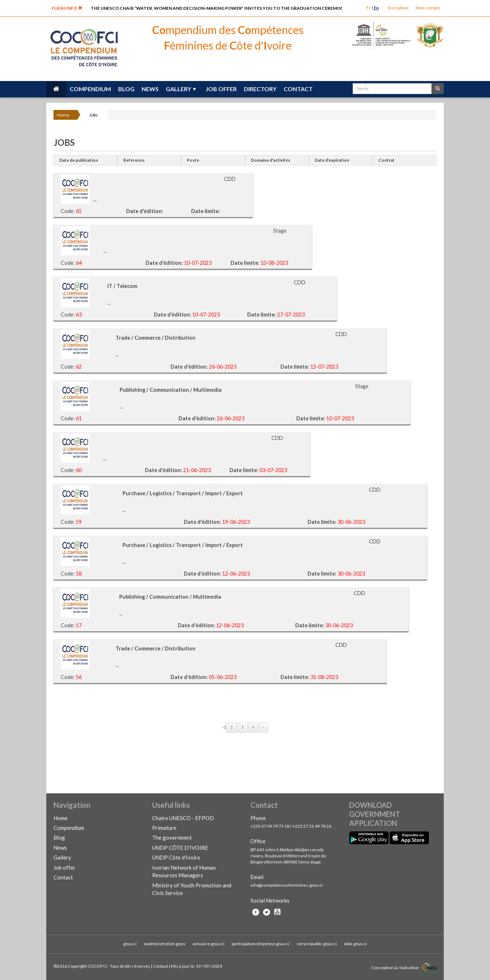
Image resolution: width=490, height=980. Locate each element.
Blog (126, 89)
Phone (258, 818)
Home (63, 115)
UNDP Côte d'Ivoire (176, 857)
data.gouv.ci (355, 944)
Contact (298, 89)
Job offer (221, 89)
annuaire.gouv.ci (209, 944)
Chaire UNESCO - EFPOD (183, 818)
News (150, 89)
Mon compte (428, 8)
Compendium (90, 89)
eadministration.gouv (165, 944)
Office (258, 841)
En (376, 8)
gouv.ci (130, 944)
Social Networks (270, 900)
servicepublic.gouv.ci (317, 944)
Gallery (179, 89)
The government (172, 837)
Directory (260, 89)
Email (257, 877)
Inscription (398, 8)
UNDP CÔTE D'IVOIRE (180, 848)
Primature (164, 828)
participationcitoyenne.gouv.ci (261, 944)
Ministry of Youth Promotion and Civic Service (192, 889)
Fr (369, 8)
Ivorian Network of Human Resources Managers (184, 871)
